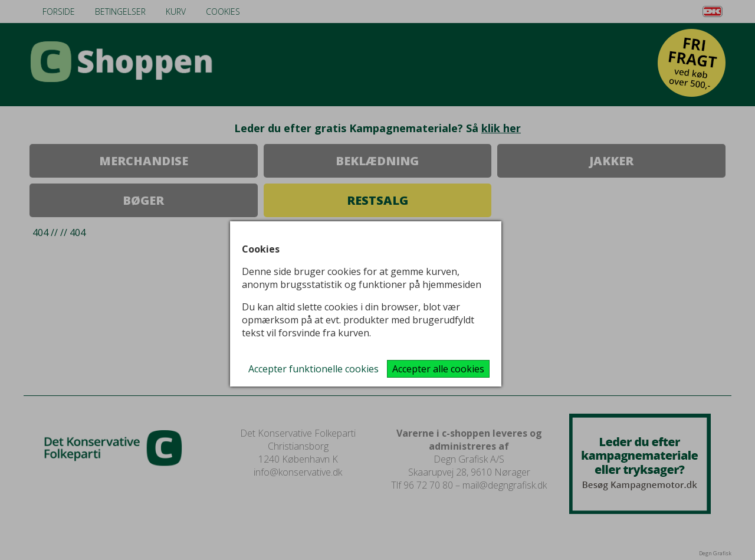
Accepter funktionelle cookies (314, 369)
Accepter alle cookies (438, 369)
